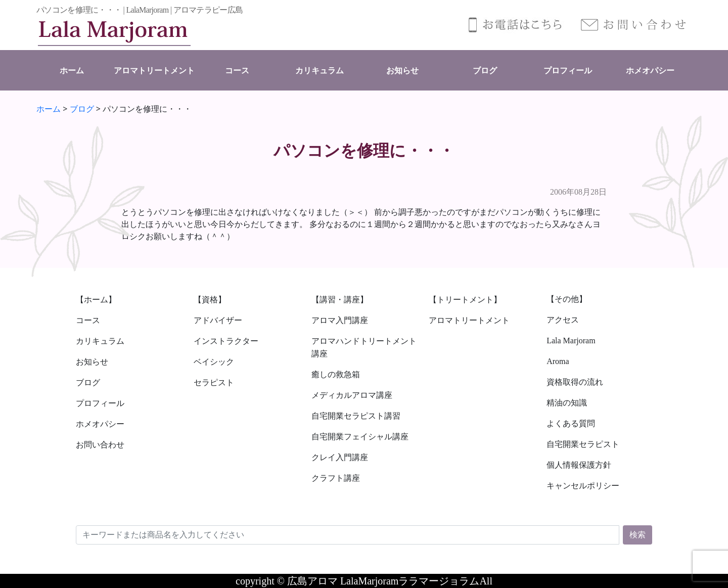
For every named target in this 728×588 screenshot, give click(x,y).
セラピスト (214, 382)
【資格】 (210, 300)
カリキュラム (320, 71)
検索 (638, 535)
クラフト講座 (336, 478)
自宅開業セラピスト (583, 444)
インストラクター (226, 341)
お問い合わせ (100, 445)
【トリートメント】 (465, 300)
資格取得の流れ (575, 382)
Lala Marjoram (571, 341)
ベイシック (214, 362)
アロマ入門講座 (340, 320)
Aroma (558, 361)
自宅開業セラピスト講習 (356, 416)
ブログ (485, 71)
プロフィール (568, 71)
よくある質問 (571, 423)
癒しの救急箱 (336, 374)
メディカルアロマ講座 (352, 395)
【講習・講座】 (340, 300)
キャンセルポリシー (583, 486)
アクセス (563, 320)
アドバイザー (218, 320)
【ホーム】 (96, 300)
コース (237, 71)
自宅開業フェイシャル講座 (360, 437)
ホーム (72, 71)
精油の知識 (567, 403)
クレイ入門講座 (340, 457)
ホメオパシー (650, 71)
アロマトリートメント (154, 71)
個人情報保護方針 (579, 465)
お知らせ (402, 71)
